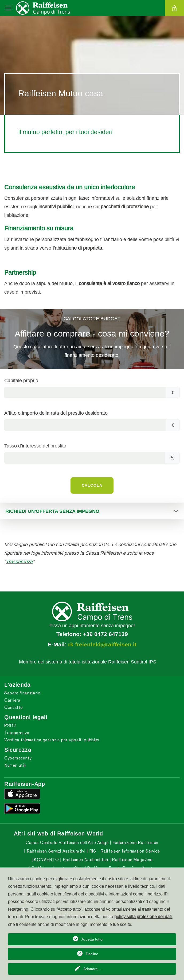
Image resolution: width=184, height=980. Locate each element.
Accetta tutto (92, 939)
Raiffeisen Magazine (132, 860)
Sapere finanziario (22, 693)
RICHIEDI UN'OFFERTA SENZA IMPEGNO (52, 511)
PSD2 (10, 725)
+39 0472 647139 (105, 634)
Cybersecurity (18, 758)
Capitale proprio (21, 380)
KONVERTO (46, 860)
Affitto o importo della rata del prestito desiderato (56, 413)
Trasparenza (19, 561)
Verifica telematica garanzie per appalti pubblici (52, 740)
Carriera (12, 700)
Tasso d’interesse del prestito (35, 446)
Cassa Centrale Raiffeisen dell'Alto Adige (67, 843)
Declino (92, 954)
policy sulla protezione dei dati (143, 917)
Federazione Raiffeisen (135, 843)
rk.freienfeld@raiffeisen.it (102, 645)
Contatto (14, 707)
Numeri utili (15, 765)
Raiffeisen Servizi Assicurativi (55, 851)
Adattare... (92, 969)
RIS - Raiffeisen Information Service (124, 851)
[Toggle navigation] (8, 8)
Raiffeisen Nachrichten (85, 860)
